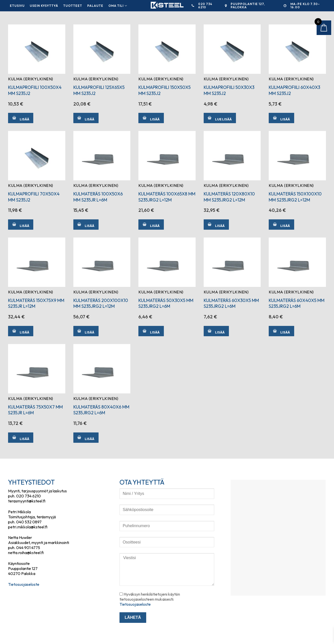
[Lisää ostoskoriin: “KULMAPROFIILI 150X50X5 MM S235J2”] (151, 118)
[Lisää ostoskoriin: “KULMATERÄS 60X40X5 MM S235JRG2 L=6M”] (281, 331)
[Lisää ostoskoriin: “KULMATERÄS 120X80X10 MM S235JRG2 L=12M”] (216, 225)
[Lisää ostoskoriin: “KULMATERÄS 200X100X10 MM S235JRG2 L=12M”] (86, 331)
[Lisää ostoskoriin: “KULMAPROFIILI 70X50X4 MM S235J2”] (21, 225)
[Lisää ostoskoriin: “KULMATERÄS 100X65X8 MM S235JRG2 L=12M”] (151, 225)
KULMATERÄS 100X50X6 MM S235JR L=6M (98, 197)
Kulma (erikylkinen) (31, 79)
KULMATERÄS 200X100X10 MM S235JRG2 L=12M (101, 303)
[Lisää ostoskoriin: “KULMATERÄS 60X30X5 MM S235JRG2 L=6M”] (216, 331)
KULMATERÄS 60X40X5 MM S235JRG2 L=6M (297, 303)
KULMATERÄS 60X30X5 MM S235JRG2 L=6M (231, 303)
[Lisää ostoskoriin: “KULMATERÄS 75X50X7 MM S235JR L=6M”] (21, 438)
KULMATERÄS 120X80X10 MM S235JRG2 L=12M (229, 197)
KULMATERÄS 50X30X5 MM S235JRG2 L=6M (166, 303)
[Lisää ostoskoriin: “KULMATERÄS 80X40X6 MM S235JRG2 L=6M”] (86, 438)
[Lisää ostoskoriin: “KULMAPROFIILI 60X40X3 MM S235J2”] (281, 118)
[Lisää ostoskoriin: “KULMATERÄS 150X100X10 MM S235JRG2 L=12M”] (281, 225)
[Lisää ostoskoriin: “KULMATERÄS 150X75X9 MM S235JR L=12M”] (21, 331)
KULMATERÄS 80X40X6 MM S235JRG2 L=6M (101, 410)
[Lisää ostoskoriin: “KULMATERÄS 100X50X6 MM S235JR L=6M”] (86, 225)
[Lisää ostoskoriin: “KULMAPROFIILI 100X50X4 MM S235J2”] (21, 118)
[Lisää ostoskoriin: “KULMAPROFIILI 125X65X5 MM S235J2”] (86, 118)
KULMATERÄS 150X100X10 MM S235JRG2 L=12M (295, 197)
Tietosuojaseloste (24, 584)
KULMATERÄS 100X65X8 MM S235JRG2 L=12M (167, 197)
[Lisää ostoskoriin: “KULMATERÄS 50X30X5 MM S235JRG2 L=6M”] (151, 331)
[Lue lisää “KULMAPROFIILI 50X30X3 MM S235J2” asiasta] (220, 118)
